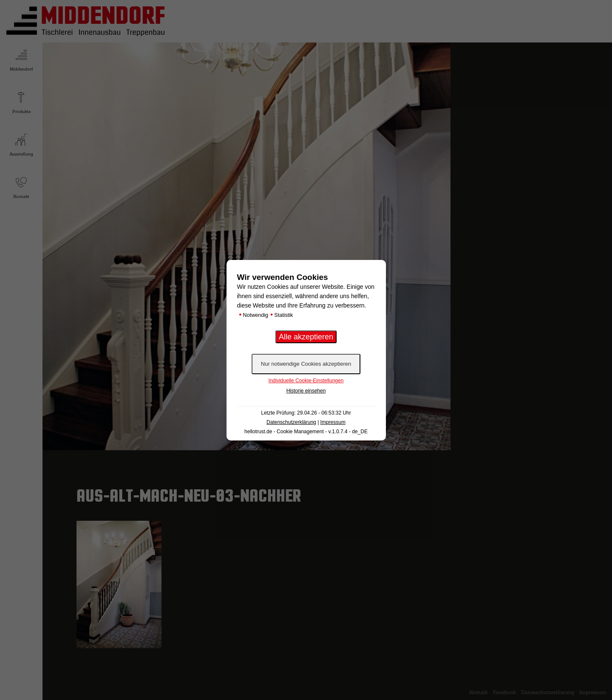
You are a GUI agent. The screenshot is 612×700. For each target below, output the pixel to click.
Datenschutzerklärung (291, 422)
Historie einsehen (306, 391)
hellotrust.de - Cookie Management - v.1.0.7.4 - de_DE (306, 432)
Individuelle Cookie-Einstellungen (306, 381)
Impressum (333, 422)
